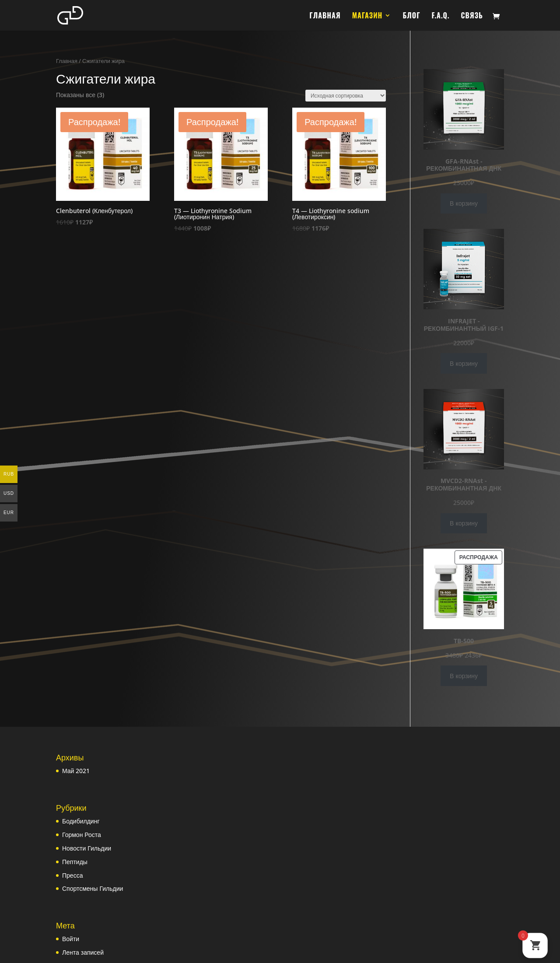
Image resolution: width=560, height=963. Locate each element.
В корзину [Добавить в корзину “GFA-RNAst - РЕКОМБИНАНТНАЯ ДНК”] (464, 203)
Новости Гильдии (87, 848)
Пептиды (75, 862)
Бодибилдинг (81, 821)
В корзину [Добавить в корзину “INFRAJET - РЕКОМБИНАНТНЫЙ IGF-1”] (464, 363)
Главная (67, 61)
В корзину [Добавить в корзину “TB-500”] (464, 676)
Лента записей (83, 952)
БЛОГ (411, 16)
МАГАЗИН (367, 16)
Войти (71, 939)
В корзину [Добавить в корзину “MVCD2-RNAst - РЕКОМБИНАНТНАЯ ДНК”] (464, 523)
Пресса (72, 875)
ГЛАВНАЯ (325, 16)
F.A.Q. (441, 16)
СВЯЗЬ (472, 16)
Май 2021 (76, 771)
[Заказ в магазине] (346, 96)
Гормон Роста (82, 835)
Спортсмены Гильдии (93, 888)
